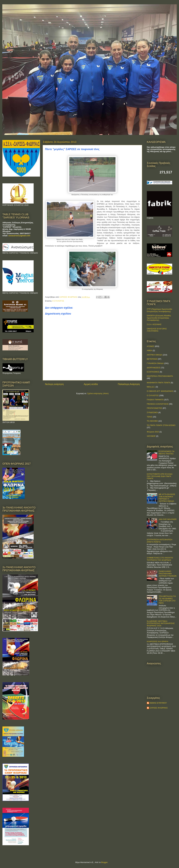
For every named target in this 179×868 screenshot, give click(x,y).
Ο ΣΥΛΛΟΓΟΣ (58, 301)
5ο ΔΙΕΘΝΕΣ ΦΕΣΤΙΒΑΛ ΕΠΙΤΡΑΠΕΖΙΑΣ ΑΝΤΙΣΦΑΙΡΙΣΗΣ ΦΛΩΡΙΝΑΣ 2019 (161, 623)
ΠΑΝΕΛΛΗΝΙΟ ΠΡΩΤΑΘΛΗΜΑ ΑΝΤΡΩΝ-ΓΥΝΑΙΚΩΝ (168, 574)
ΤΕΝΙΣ (150, 417)
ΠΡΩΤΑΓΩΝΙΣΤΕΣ (154, 408)
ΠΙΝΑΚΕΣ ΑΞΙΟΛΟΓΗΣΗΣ (158, 404)
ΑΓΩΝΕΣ (151, 346)
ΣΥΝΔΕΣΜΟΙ (152, 412)
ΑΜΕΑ (149, 350)
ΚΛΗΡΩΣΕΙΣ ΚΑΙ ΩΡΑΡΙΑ (158, 641)
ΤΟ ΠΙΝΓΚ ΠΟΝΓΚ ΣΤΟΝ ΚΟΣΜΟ (161, 425)
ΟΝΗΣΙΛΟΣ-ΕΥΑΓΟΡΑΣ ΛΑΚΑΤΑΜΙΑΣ (157, 330)
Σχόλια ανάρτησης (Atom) (98, 393)
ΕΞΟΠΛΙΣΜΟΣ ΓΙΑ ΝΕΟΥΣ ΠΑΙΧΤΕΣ (166, 453)
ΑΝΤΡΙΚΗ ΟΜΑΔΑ (155, 355)
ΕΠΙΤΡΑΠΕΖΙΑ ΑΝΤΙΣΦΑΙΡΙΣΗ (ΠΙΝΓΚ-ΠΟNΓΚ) (160, 541)
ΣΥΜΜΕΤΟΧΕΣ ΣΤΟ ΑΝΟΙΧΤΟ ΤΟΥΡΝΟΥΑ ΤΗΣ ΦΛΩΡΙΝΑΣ (160, 559)
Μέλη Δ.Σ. (151, 387)
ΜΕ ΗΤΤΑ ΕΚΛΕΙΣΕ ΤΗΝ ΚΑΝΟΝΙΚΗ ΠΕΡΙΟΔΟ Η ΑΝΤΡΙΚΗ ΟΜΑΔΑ (167, 498)
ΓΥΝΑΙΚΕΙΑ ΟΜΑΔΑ (155, 363)
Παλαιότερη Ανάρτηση (129, 384)
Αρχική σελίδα (91, 384)
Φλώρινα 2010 (153, 432)
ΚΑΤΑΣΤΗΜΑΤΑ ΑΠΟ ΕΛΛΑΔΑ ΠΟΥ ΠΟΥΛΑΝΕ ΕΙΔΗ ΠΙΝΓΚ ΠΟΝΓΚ (160, 476)
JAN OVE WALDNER (168, 519)
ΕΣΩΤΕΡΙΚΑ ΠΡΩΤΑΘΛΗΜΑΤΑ (160, 376)
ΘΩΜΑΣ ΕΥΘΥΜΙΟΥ (158, 703)
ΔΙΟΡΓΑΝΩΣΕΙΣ (154, 368)
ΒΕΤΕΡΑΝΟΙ (152, 359)
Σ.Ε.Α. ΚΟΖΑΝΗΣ (154, 324)
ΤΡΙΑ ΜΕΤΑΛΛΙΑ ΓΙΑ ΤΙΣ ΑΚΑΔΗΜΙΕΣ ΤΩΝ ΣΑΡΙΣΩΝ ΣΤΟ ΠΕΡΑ (167, 600)
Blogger (104, 862)
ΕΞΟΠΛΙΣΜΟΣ (153, 372)
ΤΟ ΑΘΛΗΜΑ (152, 421)
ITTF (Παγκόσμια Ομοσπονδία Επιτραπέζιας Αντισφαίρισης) (159, 310)
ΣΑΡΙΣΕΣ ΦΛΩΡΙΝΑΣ (159, 708)
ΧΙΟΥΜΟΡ (151, 436)
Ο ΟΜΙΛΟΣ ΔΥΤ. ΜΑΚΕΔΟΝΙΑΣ (160, 391)
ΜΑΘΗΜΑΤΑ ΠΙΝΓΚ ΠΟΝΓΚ (159, 383)
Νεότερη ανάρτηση (54, 384)
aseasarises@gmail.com (19, 236)
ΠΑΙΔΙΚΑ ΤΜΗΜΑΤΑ (155, 400)
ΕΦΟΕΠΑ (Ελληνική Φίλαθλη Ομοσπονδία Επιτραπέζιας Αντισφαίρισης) (159, 318)
